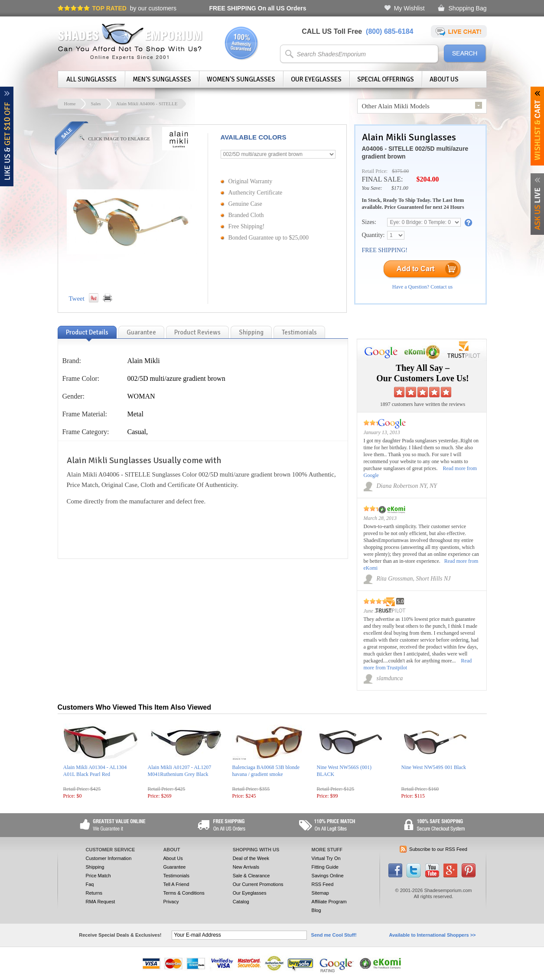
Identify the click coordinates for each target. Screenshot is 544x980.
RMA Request (101, 902)
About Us (444, 79)
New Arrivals (246, 867)
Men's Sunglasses (162, 79)
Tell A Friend (176, 884)
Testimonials (176, 876)
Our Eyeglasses (316, 79)
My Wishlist (409, 8)
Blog (316, 910)
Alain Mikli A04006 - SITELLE (147, 104)
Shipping (95, 867)
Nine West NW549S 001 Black (434, 767)
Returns (94, 893)
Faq (90, 884)
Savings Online (328, 876)
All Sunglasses (91, 79)
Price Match (98, 876)
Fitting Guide (325, 867)
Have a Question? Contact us (422, 287)
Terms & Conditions (184, 893)
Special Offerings (386, 79)
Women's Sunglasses (241, 79)
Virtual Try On (326, 858)
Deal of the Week (251, 858)
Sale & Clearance (251, 876)
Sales (96, 104)
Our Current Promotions (258, 884)
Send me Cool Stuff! (334, 935)
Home (70, 104)
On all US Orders (258, 8)
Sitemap (320, 893)
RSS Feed (323, 884)
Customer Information (109, 858)
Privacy (171, 902)
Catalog (241, 902)
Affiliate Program (329, 902)
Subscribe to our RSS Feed (438, 849)
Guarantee (174, 867)
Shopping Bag (468, 8)
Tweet (77, 299)
